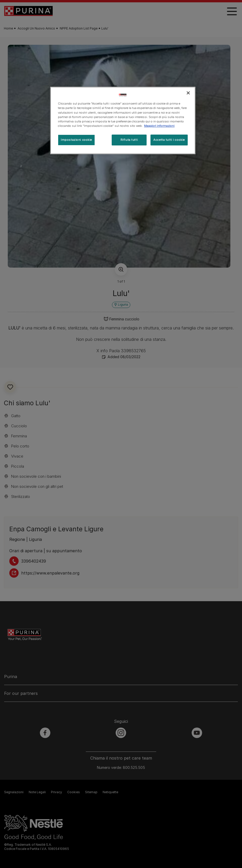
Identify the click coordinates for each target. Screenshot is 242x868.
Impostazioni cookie (76, 140)
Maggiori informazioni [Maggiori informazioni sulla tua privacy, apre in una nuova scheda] (159, 126)
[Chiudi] (188, 93)
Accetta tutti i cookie (169, 140)
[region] (123, 120)
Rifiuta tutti (129, 140)
